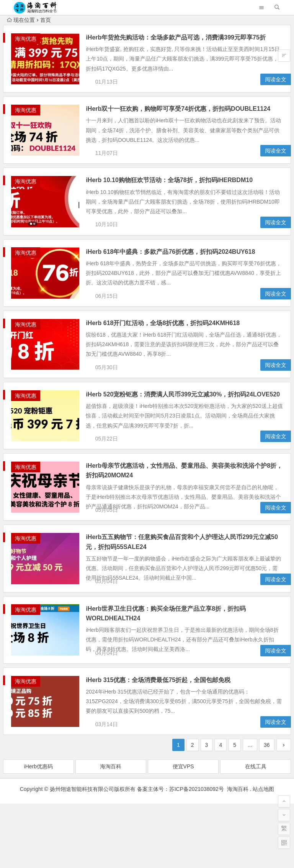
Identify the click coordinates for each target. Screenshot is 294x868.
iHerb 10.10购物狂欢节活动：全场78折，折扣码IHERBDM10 (179, 193)
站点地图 (263, 853)
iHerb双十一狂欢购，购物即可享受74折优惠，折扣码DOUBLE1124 (188, 115)
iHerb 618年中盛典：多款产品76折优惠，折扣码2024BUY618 (180, 271)
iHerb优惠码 (38, 831)
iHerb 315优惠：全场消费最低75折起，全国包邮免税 (168, 738)
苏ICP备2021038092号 (197, 853)
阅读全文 (276, 86)
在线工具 (256, 831)
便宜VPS (183, 831)
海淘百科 (111, 831)
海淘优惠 (26, 39)
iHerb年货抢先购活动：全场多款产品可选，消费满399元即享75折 (185, 37)
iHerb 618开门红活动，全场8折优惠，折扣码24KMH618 (172, 349)
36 (267, 809)
